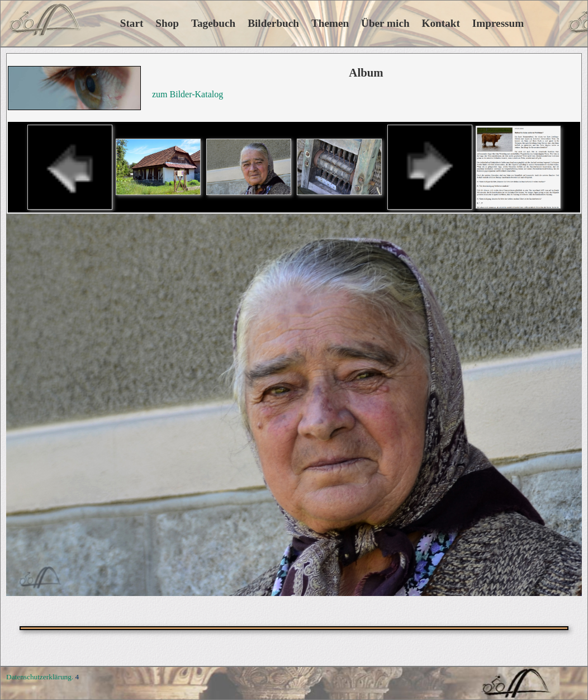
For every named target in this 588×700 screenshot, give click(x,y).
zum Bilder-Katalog (188, 94)
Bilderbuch (273, 23)
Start (117, 23)
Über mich (385, 23)
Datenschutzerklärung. (40, 677)
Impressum (498, 23)
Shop (167, 23)
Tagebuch (213, 23)
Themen (330, 23)
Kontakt (441, 23)
